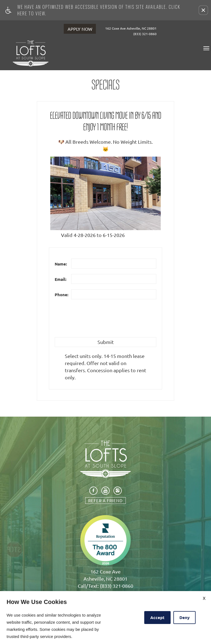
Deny (184, 617)
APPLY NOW (80, 29)
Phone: (62, 295)
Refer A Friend (105, 500)
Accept (157, 617)
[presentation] (96, 321)
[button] (203, 10)
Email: (61, 279)
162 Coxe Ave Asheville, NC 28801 (133, 28)
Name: (61, 264)
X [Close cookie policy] (204, 598)
